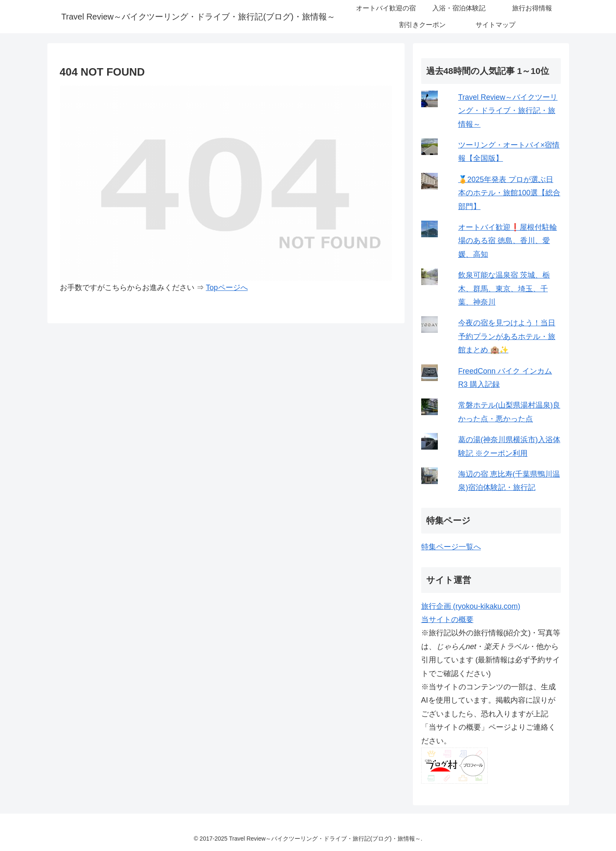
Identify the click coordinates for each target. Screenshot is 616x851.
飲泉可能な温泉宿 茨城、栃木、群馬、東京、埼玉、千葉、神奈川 (504, 289)
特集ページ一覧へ (451, 547)
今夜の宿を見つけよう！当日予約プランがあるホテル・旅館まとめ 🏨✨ (507, 336)
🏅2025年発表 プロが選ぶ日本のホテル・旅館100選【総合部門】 (509, 193)
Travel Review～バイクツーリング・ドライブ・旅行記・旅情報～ (508, 111)
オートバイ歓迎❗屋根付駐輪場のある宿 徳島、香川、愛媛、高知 (508, 241)
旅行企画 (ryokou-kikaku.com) (471, 606)
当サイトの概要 (447, 620)
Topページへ (227, 288)
